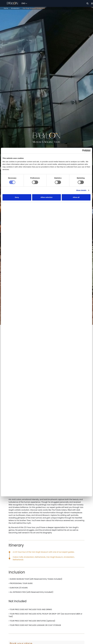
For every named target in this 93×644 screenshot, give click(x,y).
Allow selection (46, 211)
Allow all (76, 211)
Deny (17, 211)
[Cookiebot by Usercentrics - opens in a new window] (81, 164)
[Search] (88, 3)
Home (6, 8)
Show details (81, 204)
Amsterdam (15, 8)
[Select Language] (24, 3)
